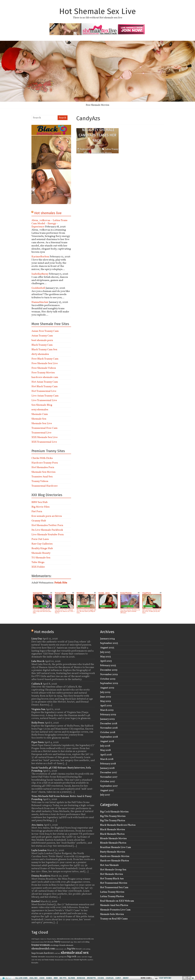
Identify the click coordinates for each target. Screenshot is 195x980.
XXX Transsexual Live (44, 442)
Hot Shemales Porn (43, 467)
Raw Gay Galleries (42, 544)
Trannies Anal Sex (42, 477)
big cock (72, 957)
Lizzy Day (37, 639)
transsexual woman (38, 942)
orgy (72, 942)
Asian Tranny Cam (42, 336)
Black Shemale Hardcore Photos (118, 825)
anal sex (82, 953)
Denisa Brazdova (41, 876)
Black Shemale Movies (113, 830)
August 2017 (107, 790)
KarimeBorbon (40, 257)
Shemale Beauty (41, 553)
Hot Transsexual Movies (114, 883)
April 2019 (106, 706)
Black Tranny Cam (42, 345)
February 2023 (108, 666)
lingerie (37, 939)
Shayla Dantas (52, 939)
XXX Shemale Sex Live (45, 437)
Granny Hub (39, 521)
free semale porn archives (47, 516)
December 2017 (109, 773)
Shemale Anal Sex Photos (114, 905)
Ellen (75, 942)
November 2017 (109, 777)
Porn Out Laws (40, 539)
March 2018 (107, 759)
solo (65, 949)
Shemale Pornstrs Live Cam (115, 910)
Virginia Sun (38, 709)
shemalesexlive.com (61, 960)
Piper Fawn (38, 742)
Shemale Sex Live (42, 423)
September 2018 (109, 737)
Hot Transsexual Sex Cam (114, 887)
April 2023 (106, 661)
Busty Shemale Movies (113, 852)
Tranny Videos (40, 481)
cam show (84, 957)
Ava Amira (37, 825)
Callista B (37, 684)
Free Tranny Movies (43, 373)
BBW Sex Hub (40, 502)
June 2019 (106, 697)
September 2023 (109, 643)
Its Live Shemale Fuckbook (47, 530)
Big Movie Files (40, 507)
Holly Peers (38, 723)
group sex (63, 957)
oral (33, 939)
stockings (55, 945)
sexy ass (41, 960)
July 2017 (105, 795)
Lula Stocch (38, 661)
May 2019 (105, 701)
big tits (71, 949)
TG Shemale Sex (41, 558)
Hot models (44, 632)
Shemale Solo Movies (102, 153)
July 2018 (105, 746)
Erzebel (36, 901)
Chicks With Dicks (42, 458)
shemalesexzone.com (65, 939)
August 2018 (107, 741)
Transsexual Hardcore (45, 486)
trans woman (41, 945)
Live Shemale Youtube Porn (48, 535)
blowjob (79, 949)
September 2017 (109, 786)
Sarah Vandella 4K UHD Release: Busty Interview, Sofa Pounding (61, 769)
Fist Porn (37, 512)
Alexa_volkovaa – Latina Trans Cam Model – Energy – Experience (49, 224)
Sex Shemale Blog (42, 405)
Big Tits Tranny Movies (113, 816)
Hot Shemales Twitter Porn (47, 525)
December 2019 (109, 670)
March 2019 (107, 710)
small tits (90, 960)
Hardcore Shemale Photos (115, 861)
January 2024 (107, 639)
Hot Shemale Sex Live (97, 11)
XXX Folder (38, 567)
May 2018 (105, 750)
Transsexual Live (41, 433)
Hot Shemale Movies (112, 874)
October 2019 (108, 679)
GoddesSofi (38, 288)
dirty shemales (40, 354)
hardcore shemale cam (45, 377)
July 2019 (105, 692)
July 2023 (105, 652)
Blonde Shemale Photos (113, 843)
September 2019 (109, 683)
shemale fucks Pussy (52, 957)
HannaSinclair (40, 302)
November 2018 (109, 728)
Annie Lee (43, 939)
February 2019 (108, 715)
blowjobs (35, 963)
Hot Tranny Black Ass (112, 879)
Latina (79, 957)
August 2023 (107, 648)
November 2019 (109, 674)
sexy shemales (40, 410)
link (193, 939)
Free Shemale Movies (98, 105)
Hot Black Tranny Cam (45, 387)
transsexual (65, 942)
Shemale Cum (40, 414)
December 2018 (109, 724)
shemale (68, 953)
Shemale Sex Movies (43, 472)
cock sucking (86, 949)
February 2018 (108, 764)
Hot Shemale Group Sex (113, 870)
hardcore (49, 953)
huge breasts (37, 953)
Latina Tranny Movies (112, 892)
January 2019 (107, 719)
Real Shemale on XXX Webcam (117, 901)
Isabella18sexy (40, 274)
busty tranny (49, 960)
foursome (70, 960)
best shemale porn (42, 340)
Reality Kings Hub (42, 548)
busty (57, 942)
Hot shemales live (48, 213)
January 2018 (107, 768)
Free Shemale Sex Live (45, 363)
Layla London (39, 850)
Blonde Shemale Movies (113, 839)
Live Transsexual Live (44, 400)
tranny (34, 957)
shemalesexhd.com (43, 949)
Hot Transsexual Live (44, 391)
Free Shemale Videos (44, 368)
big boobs (83, 960)
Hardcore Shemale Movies (115, 856)
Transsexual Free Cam (44, 428)
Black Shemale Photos (112, 834)
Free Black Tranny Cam (45, 359)
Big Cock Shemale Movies (114, 812)
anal (79, 942)
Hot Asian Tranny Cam (45, 382)
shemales (42, 957)
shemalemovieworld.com (84, 939)
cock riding (85, 942)
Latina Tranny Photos (112, 896)
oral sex (57, 953)
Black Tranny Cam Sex (44, 350)
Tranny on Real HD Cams (114, 919)
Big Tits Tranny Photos (113, 821)
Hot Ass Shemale (109, 865)
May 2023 (105, 657)
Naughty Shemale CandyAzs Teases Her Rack (97, 135)
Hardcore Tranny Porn (45, 463)
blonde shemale (66, 945)
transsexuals (59, 949)
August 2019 (107, 688)
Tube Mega (38, 562)
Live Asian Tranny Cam (45, 396)
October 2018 (108, 732)
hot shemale (49, 942)
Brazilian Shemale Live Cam (116, 847)
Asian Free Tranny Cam (45, 331)
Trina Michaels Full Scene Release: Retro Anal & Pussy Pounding (61, 798)
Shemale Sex (39, 419)
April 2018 (106, 755)
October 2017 (108, 782)
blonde (76, 960)
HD (36, 960)
